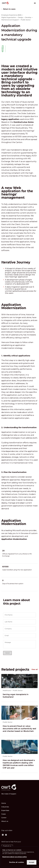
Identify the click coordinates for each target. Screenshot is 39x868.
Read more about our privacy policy (15, 857)
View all (35, 670)
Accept (32, 862)
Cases (4, 814)
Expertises (5, 810)
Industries (5, 807)
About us (5, 821)
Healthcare (7, 691)
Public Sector (18, 691)
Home (4, 803)
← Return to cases (8, 9)
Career (4, 818)
